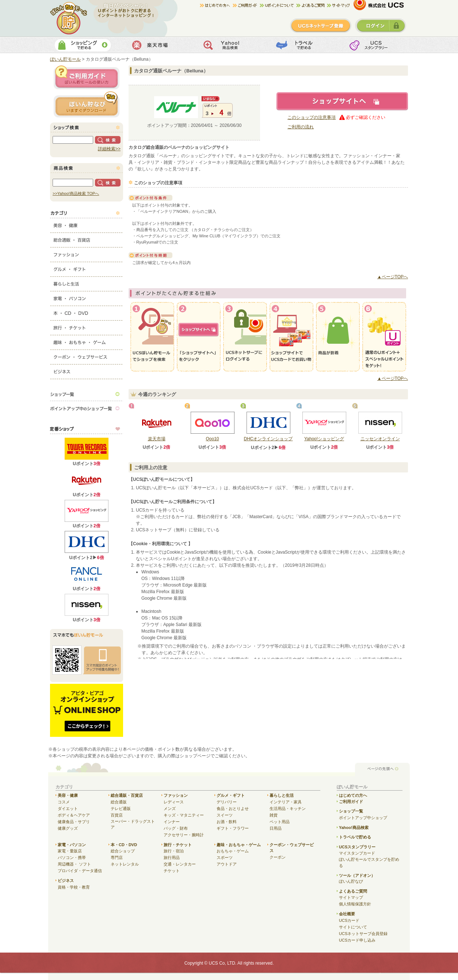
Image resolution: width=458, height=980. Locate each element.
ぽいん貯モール (69, 18)
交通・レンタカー (180, 864)
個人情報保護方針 (355, 904)
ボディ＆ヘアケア (74, 815)
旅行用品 (172, 857)
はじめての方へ (216, 5)
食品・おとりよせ (233, 808)
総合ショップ (123, 851)
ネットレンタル (125, 864)
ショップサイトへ (342, 101)
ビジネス (87, 370)
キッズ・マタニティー (184, 815)
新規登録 (321, 26)
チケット (172, 871)
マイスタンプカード (357, 853)
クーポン (278, 857)
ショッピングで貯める (83, 45)
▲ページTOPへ (393, 277)
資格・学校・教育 (74, 887)
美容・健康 (87, 224)
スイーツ (225, 815)
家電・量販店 (70, 851)
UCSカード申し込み (357, 940)
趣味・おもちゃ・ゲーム (87, 341)
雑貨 (274, 815)
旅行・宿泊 (174, 851)
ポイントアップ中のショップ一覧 (87, 408)
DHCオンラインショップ (268, 439)
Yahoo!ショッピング (324, 439)
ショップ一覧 (87, 394)
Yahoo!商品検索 (228, 45)
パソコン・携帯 (72, 857)
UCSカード (349, 920)
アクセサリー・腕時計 (184, 835)
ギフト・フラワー (233, 828)
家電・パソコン (87, 297)
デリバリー (227, 802)
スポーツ (225, 857)
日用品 (276, 828)
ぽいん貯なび (351, 881)
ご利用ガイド (246, 5)
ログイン (381, 26)
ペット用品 (280, 822)
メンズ (170, 808)
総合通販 (119, 802)
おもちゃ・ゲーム (233, 851)
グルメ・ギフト (87, 268)
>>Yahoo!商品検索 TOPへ (76, 193)
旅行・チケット (87, 326)
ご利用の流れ (301, 127)
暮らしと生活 (87, 282)
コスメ (64, 802)
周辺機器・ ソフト (74, 864)
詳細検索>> (109, 149)
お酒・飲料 (227, 822)
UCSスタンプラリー (357, 847)
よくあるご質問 (353, 891)
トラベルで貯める (301, 45)
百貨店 (117, 815)
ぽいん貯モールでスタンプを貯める (369, 862)
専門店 (117, 857)
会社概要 (347, 914)
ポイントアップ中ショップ (363, 818)
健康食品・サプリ (74, 822)
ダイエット (68, 808)
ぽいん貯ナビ (87, 104)
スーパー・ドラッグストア (133, 824)
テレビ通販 (121, 808)
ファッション (87, 253)
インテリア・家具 (286, 802)
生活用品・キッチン (288, 808)
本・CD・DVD (87, 312)
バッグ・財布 (176, 828)
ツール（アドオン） (357, 875)
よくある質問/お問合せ (312, 5)
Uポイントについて (278, 5)
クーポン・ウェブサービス (87, 355)
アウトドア (227, 864)
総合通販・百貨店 (87, 238)
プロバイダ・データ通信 (80, 871)
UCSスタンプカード (373, 45)
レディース (174, 802)
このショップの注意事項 (312, 117)
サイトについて (353, 927)
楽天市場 (155, 45)
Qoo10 (212, 439)
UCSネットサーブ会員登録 (363, 934)
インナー (172, 822)
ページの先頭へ (382, 769)
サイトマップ (338, 5)
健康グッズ (68, 828)
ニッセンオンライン (380, 439)
